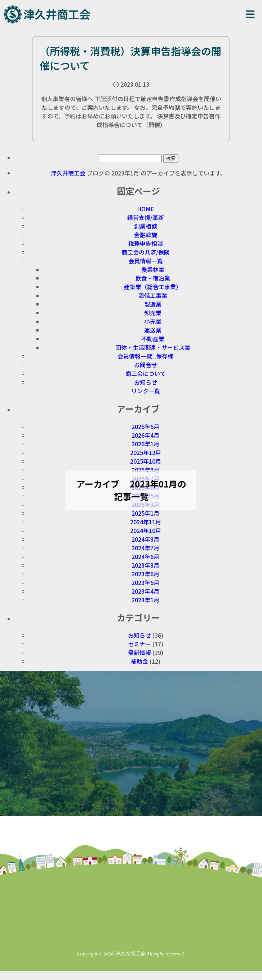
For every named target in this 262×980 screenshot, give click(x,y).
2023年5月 (145, 582)
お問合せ (146, 365)
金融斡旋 (146, 235)
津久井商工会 (57, 14)
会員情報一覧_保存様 (145, 356)
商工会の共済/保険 (146, 252)
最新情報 (139, 652)
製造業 (153, 304)
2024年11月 (146, 522)
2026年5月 (145, 426)
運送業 (153, 330)
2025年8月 (145, 470)
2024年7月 (145, 548)
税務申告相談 (146, 243)
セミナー (139, 644)
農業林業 (153, 269)
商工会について (146, 373)
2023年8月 (145, 565)
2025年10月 (146, 461)
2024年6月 (145, 556)
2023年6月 (145, 574)
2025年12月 (146, 452)
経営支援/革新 (146, 217)
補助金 (139, 661)
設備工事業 (153, 295)
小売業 (153, 321)
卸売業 (153, 313)
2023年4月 (145, 591)
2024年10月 (146, 530)
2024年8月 (145, 539)
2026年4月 (145, 435)
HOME (146, 209)
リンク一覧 (146, 391)
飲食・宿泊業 (153, 278)
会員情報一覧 (146, 261)
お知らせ (146, 382)
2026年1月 (145, 444)
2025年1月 (145, 513)
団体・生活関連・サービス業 (153, 347)
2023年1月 (145, 600)
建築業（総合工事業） (153, 287)
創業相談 (146, 226)
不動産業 (153, 339)
